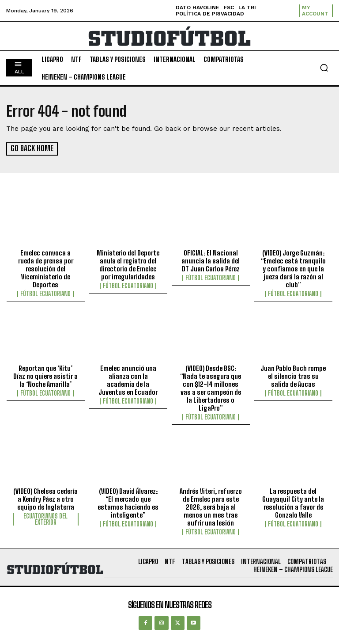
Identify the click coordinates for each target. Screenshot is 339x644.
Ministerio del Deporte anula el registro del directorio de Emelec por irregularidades (128, 264)
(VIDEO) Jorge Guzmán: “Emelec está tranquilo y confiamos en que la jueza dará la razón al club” (293, 268)
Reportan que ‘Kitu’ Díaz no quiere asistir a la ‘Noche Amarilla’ (45, 376)
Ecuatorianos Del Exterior (45, 519)
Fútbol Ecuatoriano (45, 293)
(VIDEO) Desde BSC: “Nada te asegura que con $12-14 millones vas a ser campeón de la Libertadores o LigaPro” (211, 388)
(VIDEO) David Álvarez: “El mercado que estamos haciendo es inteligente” (128, 503)
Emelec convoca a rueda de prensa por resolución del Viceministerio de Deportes (46, 268)
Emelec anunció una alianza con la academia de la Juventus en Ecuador (128, 380)
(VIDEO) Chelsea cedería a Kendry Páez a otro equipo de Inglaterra (45, 499)
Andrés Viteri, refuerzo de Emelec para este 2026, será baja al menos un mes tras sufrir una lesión (211, 507)
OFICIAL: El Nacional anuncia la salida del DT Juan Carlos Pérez (211, 260)
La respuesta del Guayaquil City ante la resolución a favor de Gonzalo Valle (293, 503)
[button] (324, 68)
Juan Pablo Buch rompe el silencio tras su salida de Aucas (293, 376)
